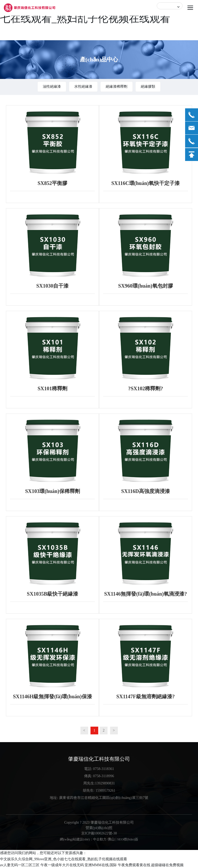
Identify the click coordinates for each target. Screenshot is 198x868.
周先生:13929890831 (99, 783)
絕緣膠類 (148, 87)
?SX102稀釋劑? (146, 388)
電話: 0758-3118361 (99, 769)
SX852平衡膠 (53, 183)
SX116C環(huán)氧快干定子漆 (146, 183)
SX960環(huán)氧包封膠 (145, 286)
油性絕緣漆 (52, 87)
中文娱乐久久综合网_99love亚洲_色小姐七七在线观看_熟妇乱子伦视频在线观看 (64, 859)
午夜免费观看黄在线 (134, 865)
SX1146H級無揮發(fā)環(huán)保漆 (52, 696)
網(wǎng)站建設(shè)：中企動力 (83, 839)
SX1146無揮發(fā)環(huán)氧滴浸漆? (146, 594)
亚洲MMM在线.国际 (101, 865)
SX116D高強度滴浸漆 (146, 491)
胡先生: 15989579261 (99, 790)
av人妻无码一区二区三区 (20, 865)
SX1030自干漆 (53, 286)
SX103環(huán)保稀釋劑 (52, 491)
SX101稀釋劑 (53, 388)
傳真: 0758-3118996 (99, 776)
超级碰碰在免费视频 (167, 865)
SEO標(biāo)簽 (128, 839)
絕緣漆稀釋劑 (117, 87)
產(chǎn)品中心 (99, 59)
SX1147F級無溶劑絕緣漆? (146, 696)
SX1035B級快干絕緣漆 (52, 594)
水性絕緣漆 (83, 87)
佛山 (111, 839)
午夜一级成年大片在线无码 (62, 865)
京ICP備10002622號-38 (99, 833)
